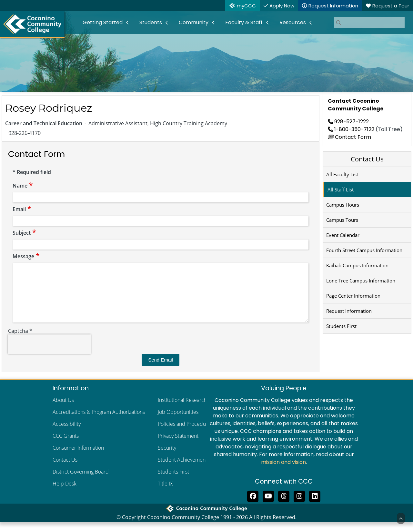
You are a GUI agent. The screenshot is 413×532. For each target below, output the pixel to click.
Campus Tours (342, 220)
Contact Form (349, 137)
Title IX (165, 493)
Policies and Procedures (185, 434)
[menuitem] (106, 23)
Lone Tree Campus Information (361, 281)
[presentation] (49, 354)
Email (22, 209)
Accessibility (67, 434)
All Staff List (341, 189)
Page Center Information (353, 296)
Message (26, 256)
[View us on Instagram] (299, 505)
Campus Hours (343, 205)
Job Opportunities (178, 422)
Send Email (161, 369)
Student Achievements (184, 469)
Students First (341, 326)
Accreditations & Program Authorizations (99, 422)
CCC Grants (66, 445)
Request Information (349, 311)
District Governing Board (81, 481)
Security (167, 457)
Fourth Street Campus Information (364, 250)
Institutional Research (182, 410)
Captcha (20, 341)
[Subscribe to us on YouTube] (268, 505)
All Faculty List (342, 174)
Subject (24, 233)
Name (23, 186)
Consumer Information (78, 457)
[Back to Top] (401, 518)
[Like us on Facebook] (253, 505)
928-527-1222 (348, 122)
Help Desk (65, 493)
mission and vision (283, 472)
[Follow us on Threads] (284, 505)
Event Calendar (343, 235)
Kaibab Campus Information (357, 265)
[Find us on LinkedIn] (315, 505)
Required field (32, 172)
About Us (63, 410)
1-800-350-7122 (351, 129)
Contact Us (367, 159)
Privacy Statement (178, 445)
